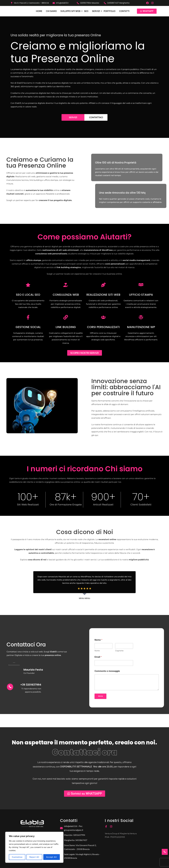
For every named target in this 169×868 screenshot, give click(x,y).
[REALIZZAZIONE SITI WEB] (103, 285)
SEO (86, 11)
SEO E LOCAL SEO (28, 295)
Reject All (34, 857)
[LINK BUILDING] (66, 318)
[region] (34, 847)
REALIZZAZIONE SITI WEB (103, 295)
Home (39, 11)
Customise (17, 857)
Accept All (51, 857)
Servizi (96, 11)
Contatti (124, 11)
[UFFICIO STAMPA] (141, 285)
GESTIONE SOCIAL (28, 327)
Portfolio (110, 11)
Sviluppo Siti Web (71, 11)
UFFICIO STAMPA (141, 295)
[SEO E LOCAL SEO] (28, 285)
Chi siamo (51, 11)
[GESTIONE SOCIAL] (28, 318)
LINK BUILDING (66, 327)
